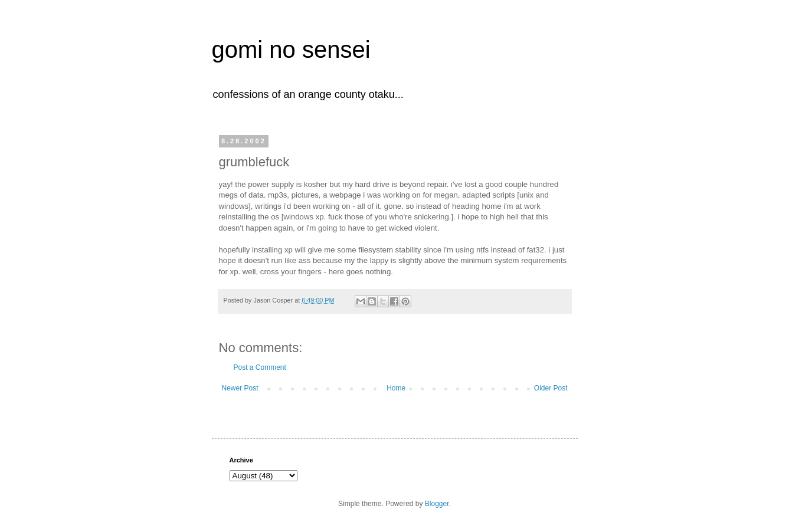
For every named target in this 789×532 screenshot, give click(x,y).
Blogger (437, 504)
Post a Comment (260, 367)
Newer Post (240, 388)
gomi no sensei (291, 50)
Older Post (551, 388)
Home (396, 388)
